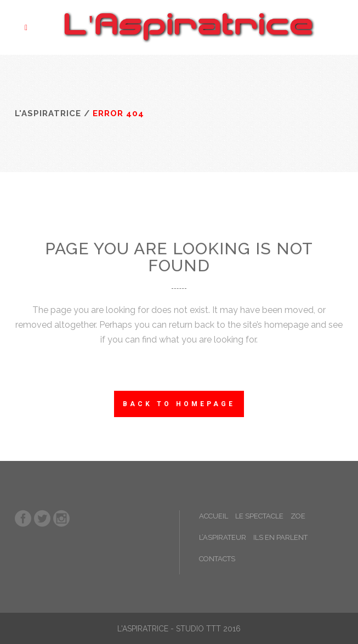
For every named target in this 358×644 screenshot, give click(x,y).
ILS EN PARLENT (280, 537)
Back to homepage (179, 404)
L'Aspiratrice (48, 113)
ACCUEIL (214, 516)
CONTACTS (217, 559)
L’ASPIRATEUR (223, 537)
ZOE (298, 516)
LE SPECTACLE (259, 516)
